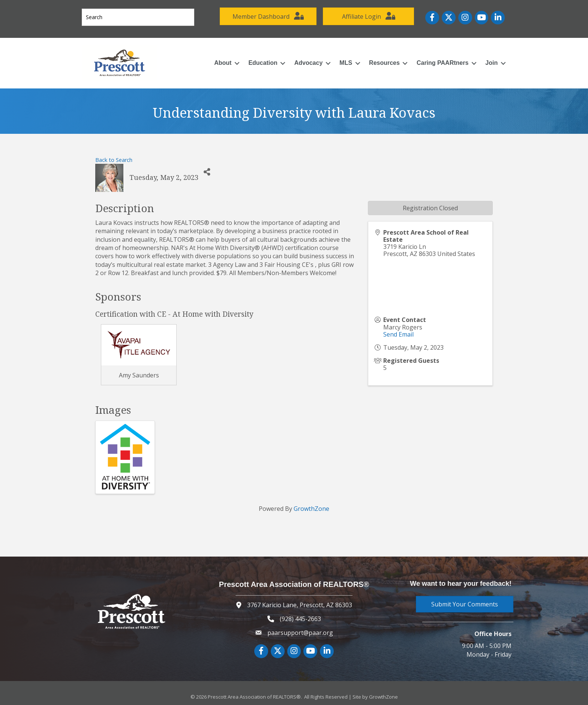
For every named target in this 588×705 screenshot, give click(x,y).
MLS (343, 60)
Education (260, 60)
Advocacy (306, 60)
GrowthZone (311, 506)
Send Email (398, 332)
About (220, 60)
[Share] (207, 170)
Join (489, 60)
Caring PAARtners (440, 60)
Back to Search (114, 157)
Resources (382, 60)
